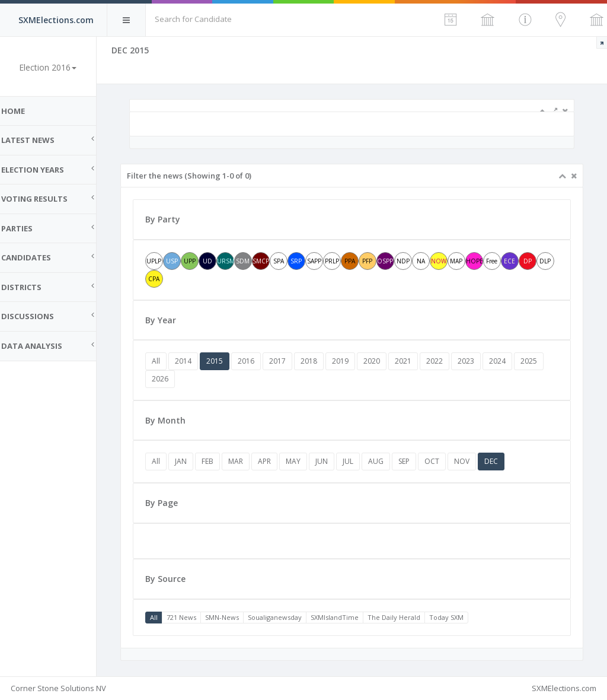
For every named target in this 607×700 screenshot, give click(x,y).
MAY (304, 461)
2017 (288, 361)
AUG (386, 461)
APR (275, 461)
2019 (351, 361)
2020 (382, 361)
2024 (508, 361)
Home (24, 111)
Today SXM (457, 617)
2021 (414, 361)
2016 (257, 361)
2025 (539, 361)
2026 (171, 379)
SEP (415, 461)
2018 (320, 361)
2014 (194, 361)
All (167, 361)
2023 (477, 361)
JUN (332, 461)
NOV (472, 461)
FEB (218, 461)
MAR (246, 461)
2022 (445, 361)
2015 (225, 361)
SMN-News (233, 617)
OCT (443, 461)
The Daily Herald (405, 617)
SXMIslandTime (345, 617)
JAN (191, 461)
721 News (192, 617)
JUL (359, 461)
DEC (502, 461)
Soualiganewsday (285, 617)
